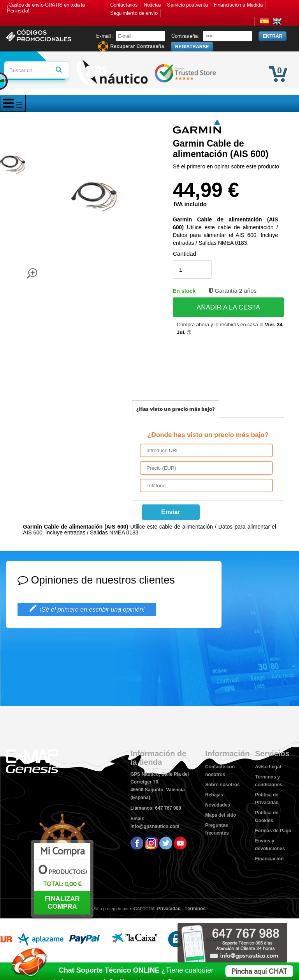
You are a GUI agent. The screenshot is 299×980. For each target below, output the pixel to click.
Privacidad (169, 909)
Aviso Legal (268, 767)
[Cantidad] (192, 270)
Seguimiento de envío (134, 13)
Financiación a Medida (238, 5)
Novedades (218, 805)
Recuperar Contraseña (137, 47)
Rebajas (214, 795)
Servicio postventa (187, 5)
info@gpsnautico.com (155, 826)
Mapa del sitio (221, 815)
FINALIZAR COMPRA (62, 903)
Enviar (171, 512)
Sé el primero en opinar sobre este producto (226, 166)
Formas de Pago (273, 831)
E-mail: (105, 36)
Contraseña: (186, 36)
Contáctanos (124, 5)
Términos (195, 909)
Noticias (152, 5)
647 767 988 (168, 808)
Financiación (269, 859)
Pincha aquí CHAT (259, 971)
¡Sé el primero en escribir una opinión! (87, 609)
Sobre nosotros (222, 785)
